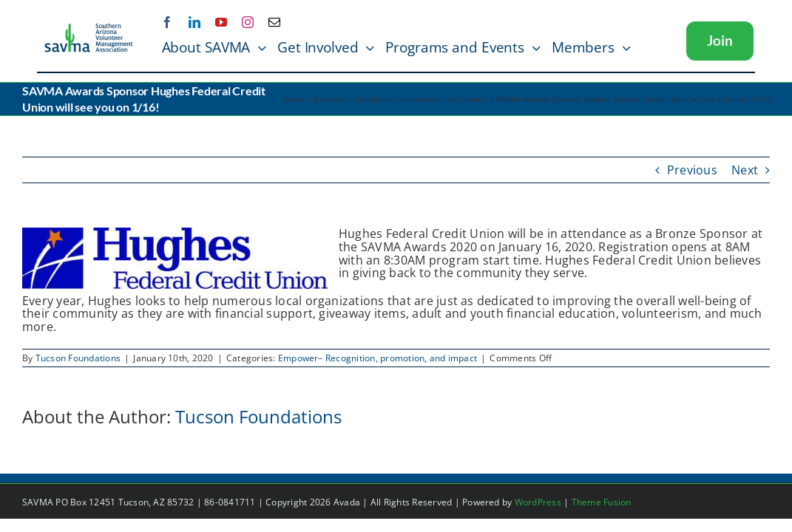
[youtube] (221, 22)
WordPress (538, 502)
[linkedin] (194, 22)
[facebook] (167, 22)
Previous (692, 170)
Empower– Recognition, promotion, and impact (378, 358)
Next (745, 170)
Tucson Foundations (78, 358)
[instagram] (248, 22)
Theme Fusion (602, 502)
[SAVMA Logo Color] (89, 28)
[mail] (274, 22)
